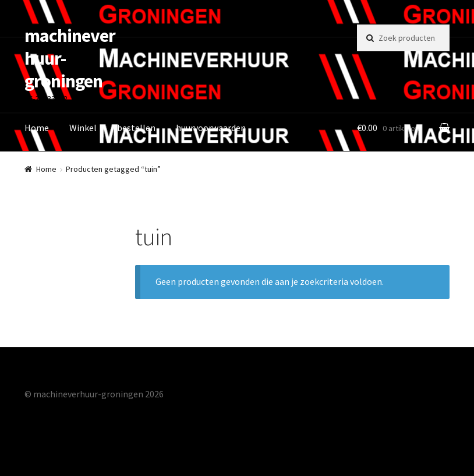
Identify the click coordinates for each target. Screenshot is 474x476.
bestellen (136, 128)
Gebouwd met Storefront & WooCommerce (110, 409)
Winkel (83, 128)
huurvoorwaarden (211, 128)
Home (37, 128)
